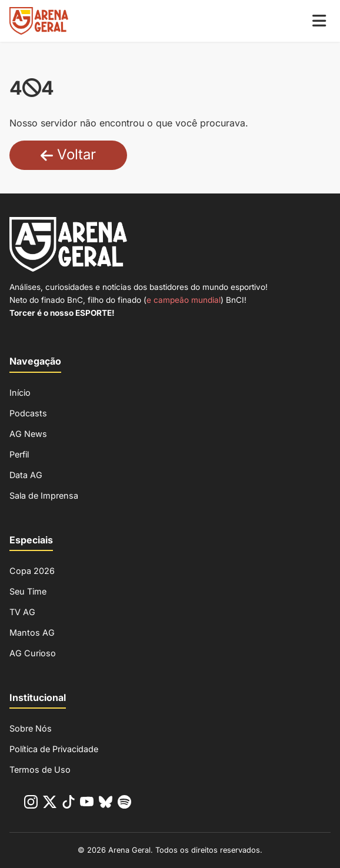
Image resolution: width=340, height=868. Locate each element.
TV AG (22, 612)
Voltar (68, 154)
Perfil (19, 454)
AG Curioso (33, 653)
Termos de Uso (40, 769)
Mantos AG (32, 632)
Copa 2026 (32, 571)
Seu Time (28, 591)
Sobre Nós (31, 728)
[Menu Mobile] (319, 21)
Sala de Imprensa (44, 495)
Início (20, 393)
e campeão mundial (184, 300)
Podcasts (28, 413)
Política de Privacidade (54, 749)
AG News (28, 434)
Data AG (26, 475)
